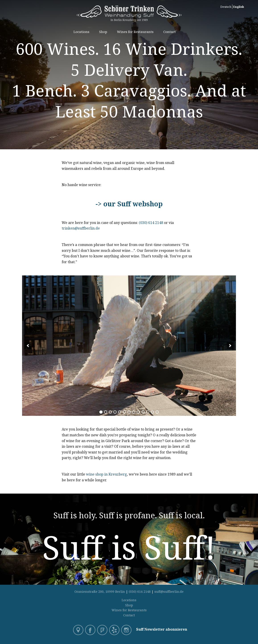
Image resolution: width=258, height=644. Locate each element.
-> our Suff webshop (129, 204)
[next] (230, 346)
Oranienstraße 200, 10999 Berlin (100, 592)
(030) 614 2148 (151, 223)
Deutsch (226, 7)
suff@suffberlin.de (169, 592)
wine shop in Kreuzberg (106, 474)
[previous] (28, 346)
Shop (103, 32)
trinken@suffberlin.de (81, 228)
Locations (81, 32)
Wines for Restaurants (135, 32)
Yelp (115, 630)
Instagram (127, 630)
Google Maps (79, 630)
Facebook (91, 630)
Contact (170, 32)
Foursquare (103, 630)
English (239, 7)
